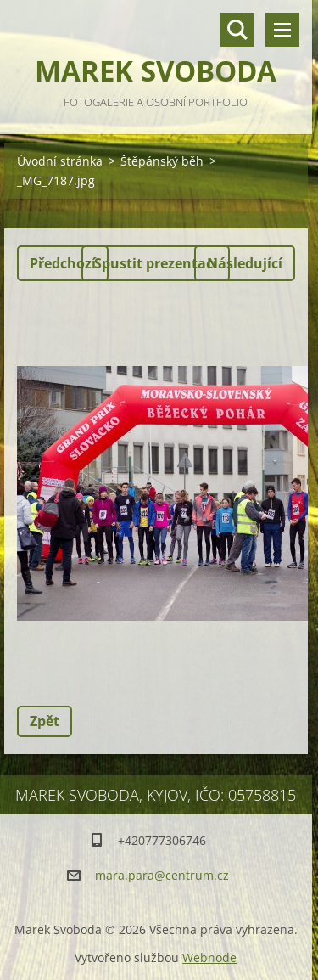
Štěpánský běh (162, 161)
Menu (282, 30)
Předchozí (63, 263)
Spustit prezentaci (156, 263)
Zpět (45, 721)
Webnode (209, 957)
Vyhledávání (237, 30)
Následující (245, 263)
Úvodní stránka (60, 161)
